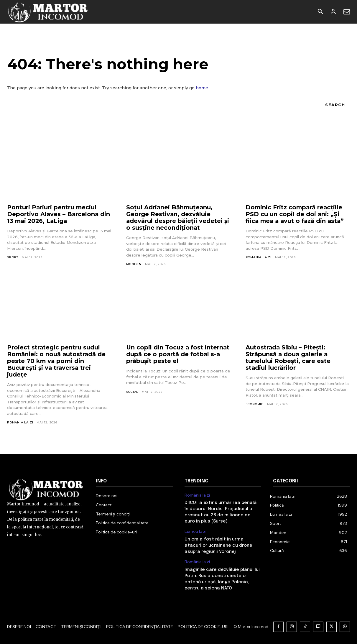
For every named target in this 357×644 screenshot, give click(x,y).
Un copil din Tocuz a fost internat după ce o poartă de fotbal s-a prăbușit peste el (178, 354)
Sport (13, 258)
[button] (320, 12)
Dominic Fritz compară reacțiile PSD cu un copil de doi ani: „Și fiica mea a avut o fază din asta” (296, 214)
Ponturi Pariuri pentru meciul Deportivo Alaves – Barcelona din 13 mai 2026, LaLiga (59, 214)
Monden (134, 264)
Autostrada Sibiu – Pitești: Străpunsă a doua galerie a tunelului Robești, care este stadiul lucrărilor (288, 358)
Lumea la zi (195, 532)
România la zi (259, 258)
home (202, 88)
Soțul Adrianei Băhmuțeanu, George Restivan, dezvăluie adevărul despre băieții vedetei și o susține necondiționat (178, 218)
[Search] (335, 105)
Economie (255, 404)
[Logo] (48, 12)
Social (132, 392)
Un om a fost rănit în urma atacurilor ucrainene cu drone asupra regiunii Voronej (218, 546)
